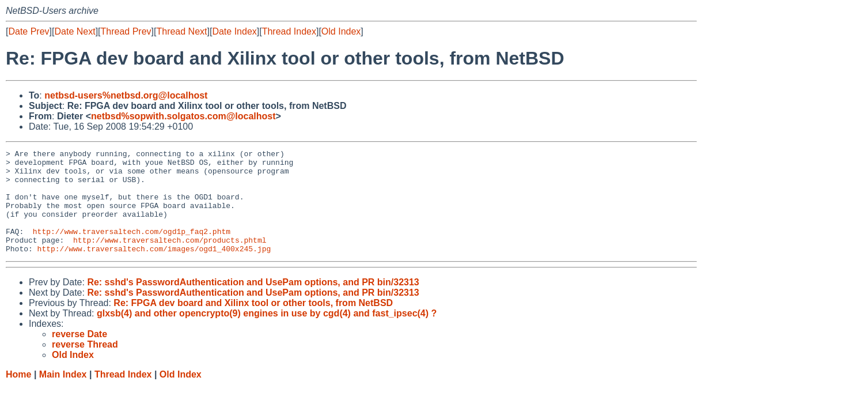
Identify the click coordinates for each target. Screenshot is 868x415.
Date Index (234, 31)
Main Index (63, 395)
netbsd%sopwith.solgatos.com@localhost (183, 116)
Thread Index (289, 31)
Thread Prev (126, 31)
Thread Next (181, 31)
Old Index (341, 31)
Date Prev (29, 31)
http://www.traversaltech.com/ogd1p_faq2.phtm (132, 248)
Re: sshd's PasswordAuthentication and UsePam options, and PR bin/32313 (253, 303)
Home (18, 395)
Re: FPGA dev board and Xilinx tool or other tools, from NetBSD (253, 324)
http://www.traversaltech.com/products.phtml (170, 259)
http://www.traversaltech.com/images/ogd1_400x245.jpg (154, 269)
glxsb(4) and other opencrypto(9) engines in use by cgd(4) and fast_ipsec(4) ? (267, 334)
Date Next (75, 31)
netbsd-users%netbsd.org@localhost (126, 95)
